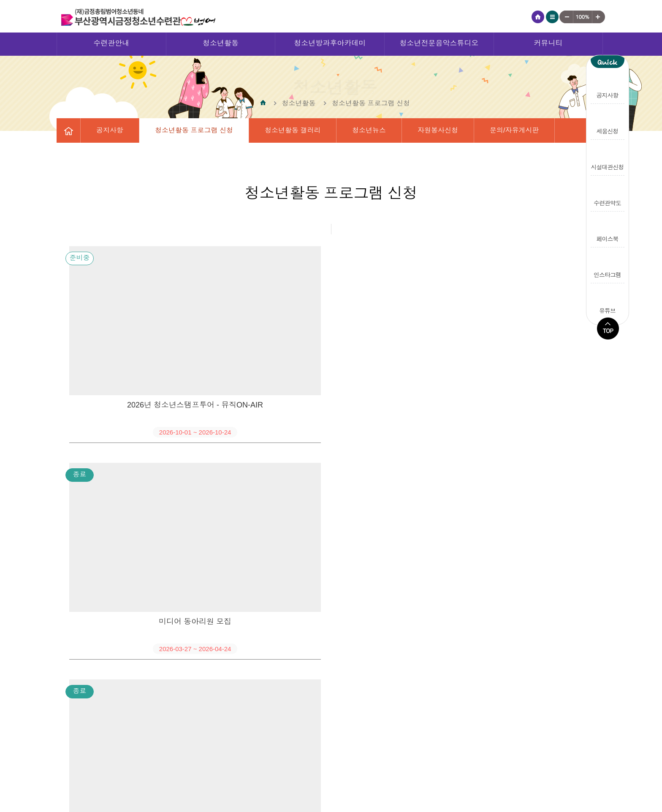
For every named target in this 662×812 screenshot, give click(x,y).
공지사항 (608, 85)
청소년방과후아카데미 (330, 43)
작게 (566, 17)
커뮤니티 (548, 43)
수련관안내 (111, 43)
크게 (599, 17)
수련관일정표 (116, 155)
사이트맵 (552, 17)
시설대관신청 (608, 157)
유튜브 (608, 300)
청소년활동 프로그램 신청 (194, 130)
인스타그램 (608, 264)
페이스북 (608, 228)
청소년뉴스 (369, 130)
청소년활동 (221, 43)
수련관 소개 (452, 765)
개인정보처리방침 (220, 765)
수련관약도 (608, 193)
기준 (583, 17)
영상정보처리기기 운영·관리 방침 (316, 765)
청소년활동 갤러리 (293, 130)
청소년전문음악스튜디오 (439, 43)
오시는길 (400, 765)
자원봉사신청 (438, 130)
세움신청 (608, 121)
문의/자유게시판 (514, 130)
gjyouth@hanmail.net (566, 779)
